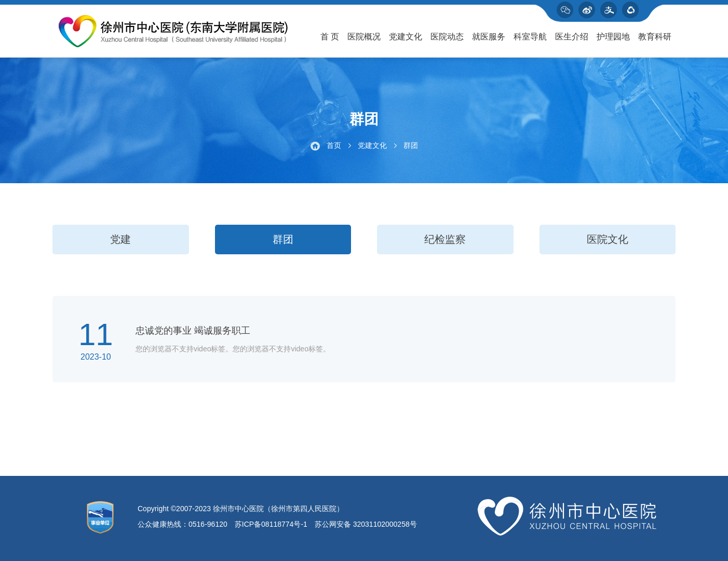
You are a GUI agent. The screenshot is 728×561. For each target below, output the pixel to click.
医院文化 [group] (608, 239)
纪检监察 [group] (445, 239)
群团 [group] (283, 239)
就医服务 (489, 37)
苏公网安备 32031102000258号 (366, 524)
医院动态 (447, 37)
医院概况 (364, 37)
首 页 (330, 37)
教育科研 (655, 37)
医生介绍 (572, 37)
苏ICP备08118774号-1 (271, 524)
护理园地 (613, 37)
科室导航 (530, 37)
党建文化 (406, 37)
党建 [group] (120, 239)
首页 (334, 145)
